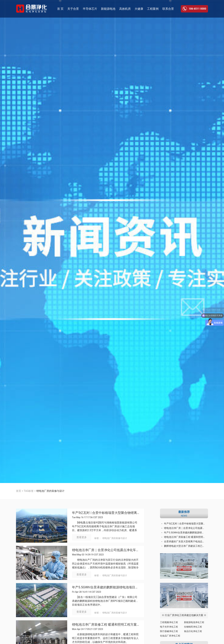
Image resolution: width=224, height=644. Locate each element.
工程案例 (153, 9)
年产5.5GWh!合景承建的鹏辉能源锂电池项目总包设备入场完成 (106, 587)
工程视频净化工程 (169, 622)
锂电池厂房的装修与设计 (115, 538)
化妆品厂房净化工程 (170, 636)
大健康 (139, 9)
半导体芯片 (90, 9)
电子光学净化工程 (169, 627)
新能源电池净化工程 (194, 622)
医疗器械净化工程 (169, 631)
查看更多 (82, 537)
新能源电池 (108, 9)
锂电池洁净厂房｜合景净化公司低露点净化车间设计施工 (106, 550)
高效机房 (125, 9)
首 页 (60, 9)
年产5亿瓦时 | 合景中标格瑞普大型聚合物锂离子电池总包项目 (106, 513)
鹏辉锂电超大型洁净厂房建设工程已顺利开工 (186, 546)
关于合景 (73, 9)
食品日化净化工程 (193, 631)
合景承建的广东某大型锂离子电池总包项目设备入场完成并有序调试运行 (186, 542)
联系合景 (168, 9)
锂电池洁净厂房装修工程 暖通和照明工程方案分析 (106, 625)
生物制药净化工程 (193, 627)
